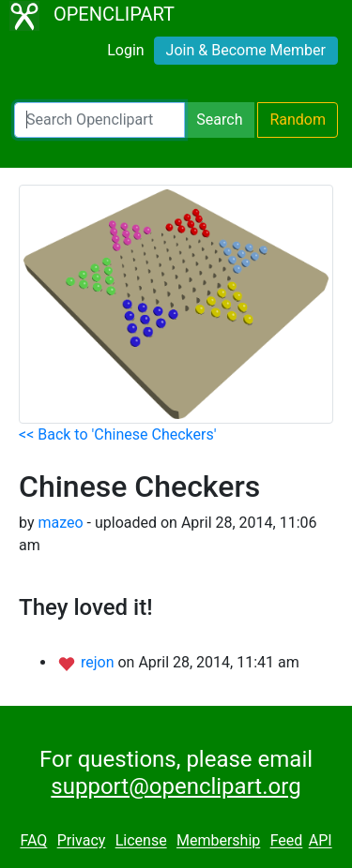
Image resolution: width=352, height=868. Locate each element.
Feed (287, 841)
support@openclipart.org (176, 786)
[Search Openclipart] (99, 120)
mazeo (60, 523)
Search (219, 120)
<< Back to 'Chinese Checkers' (117, 434)
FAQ (33, 841)
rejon (99, 662)
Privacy (82, 841)
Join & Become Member (246, 50)
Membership (218, 841)
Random (298, 120)
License (141, 841)
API (321, 841)
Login (125, 50)
